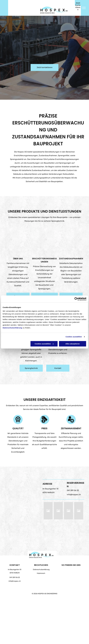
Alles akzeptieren (73, 344)
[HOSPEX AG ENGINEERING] (48, 511)
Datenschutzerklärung (12, 328)
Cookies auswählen (74, 337)
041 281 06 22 (73, 490)
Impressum (41, 573)
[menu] (84, 8)
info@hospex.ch (74, 495)
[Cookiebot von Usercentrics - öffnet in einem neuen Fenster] (76, 299)
